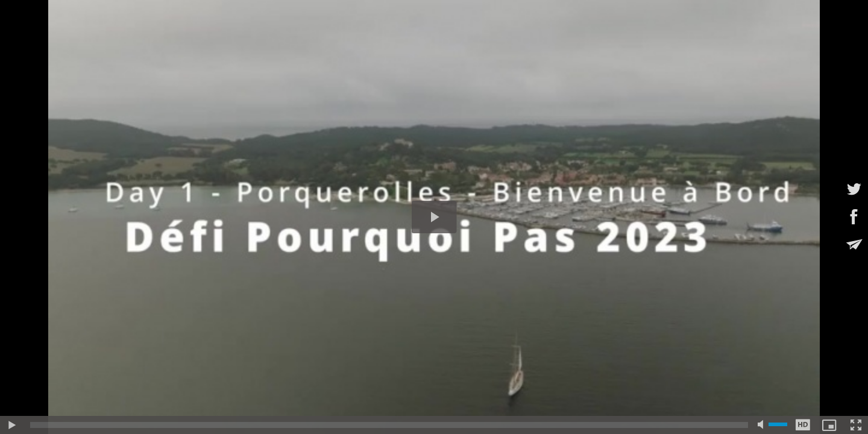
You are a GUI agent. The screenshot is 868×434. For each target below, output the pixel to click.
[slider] (389, 425)
